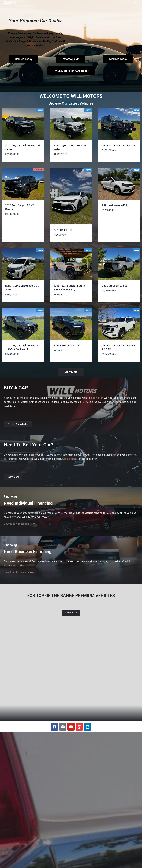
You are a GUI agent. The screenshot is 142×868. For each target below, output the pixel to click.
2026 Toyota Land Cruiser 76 (118, 145)
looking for (97, 398)
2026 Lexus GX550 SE (115, 286)
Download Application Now (19, 524)
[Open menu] (136, 2)
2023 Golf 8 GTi (63, 230)
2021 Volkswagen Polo (115, 205)
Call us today (70, 459)
